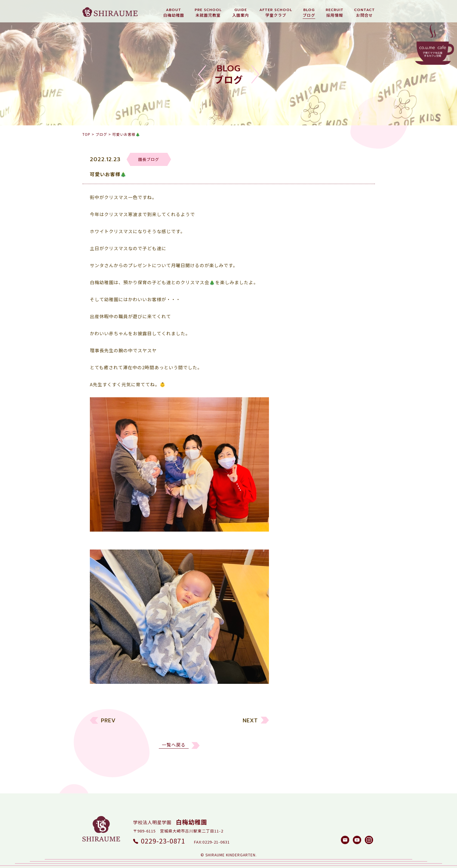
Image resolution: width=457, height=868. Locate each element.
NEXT (250, 728)
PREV (108, 728)
